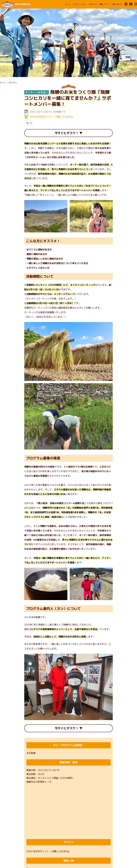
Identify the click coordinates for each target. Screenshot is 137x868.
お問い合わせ (117, 4)
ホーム (68, 4)
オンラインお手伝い (37, 92)
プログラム (93, 4)
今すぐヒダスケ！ (67, 133)
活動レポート (104, 4)
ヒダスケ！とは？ (79, 4)
